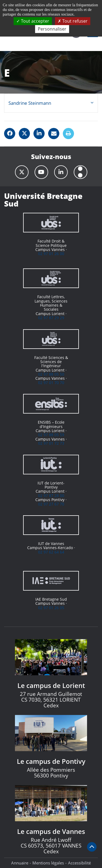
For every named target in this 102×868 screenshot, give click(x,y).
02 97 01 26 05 (51, 608)
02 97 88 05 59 (51, 435)
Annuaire (20, 863)
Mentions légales (48, 863)
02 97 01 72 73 (51, 443)
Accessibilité (79, 863)
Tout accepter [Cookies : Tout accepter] (33, 21)
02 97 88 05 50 (51, 374)
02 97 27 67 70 (51, 504)
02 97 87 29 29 (51, 318)
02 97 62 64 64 (51, 552)
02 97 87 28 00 (51, 496)
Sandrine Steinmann (30, 103)
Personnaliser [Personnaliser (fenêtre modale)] (52, 29)
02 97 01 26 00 (51, 254)
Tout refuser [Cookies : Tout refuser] (73, 21)
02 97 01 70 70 (51, 383)
